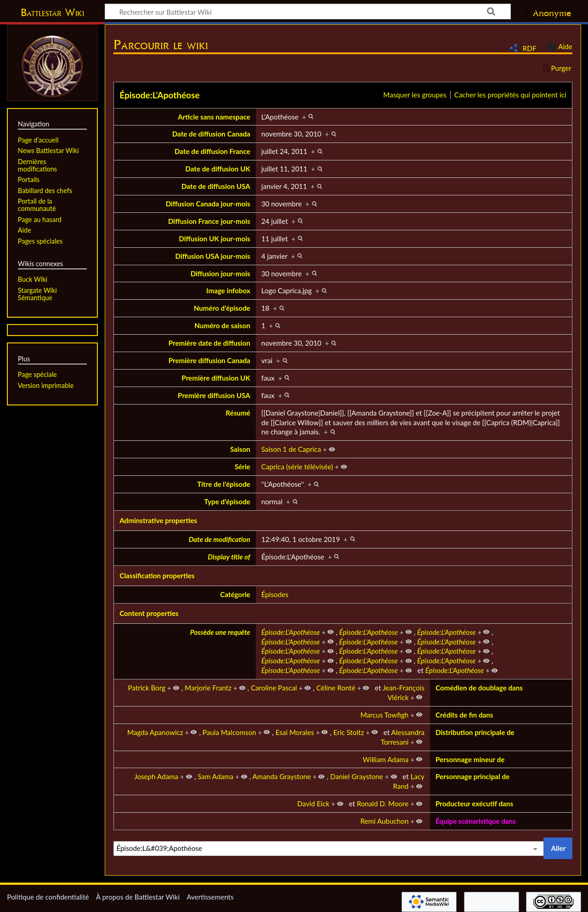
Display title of (229, 557)
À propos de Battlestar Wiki (138, 897)
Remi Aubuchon (384, 821)
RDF (530, 48)
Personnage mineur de (470, 759)
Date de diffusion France (212, 151)
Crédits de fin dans (464, 715)
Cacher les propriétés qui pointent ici (510, 95)
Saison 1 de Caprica (291, 449)
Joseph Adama (156, 776)
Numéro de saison (222, 325)
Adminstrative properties (158, 520)
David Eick (313, 804)
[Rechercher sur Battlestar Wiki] (308, 11)
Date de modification (220, 539)
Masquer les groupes (415, 95)
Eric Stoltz (349, 732)
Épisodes (275, 594)
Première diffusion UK (216, 378)
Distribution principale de (475, 732)
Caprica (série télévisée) (297, 467)
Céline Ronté (336, 688)
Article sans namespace (214, 117)
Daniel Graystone (357, 776)
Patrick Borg (147, 688)
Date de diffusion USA (216, 186)
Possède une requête (220, 632)
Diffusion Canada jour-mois (208, 204)
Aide (558, 46)
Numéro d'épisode (222, 308)
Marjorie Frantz (208, 688)
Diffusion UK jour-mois (214, 239)
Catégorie (235, 594)
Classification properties (157, 576)
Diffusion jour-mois (220, 274)
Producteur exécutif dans (474, 804)
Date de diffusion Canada (211, 134)
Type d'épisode (227, 502)
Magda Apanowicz (155, 732)
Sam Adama (215, 776)
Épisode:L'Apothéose (159, 95)
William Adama (386, 759)
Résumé (238, 413)
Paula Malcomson (229, 732)
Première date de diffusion (209, 343)
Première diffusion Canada (209, 360)
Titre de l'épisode (224, 484)
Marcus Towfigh (384, 715)
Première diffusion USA (214, 395)
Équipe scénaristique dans (476, 821)
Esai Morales (295, 732)
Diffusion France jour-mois (209, 221)
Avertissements (210, 897)
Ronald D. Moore (383, 804)
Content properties (149, 613)
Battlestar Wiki (52, 12)
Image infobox (228, 291)
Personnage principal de (472, 776)
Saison (240, 449)
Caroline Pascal (274, 688)
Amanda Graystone (282, 776)
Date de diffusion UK (218, 169)
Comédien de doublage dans (479, 688)
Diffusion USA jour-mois (213, 256)
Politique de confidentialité (48, 897)
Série (243, 467)
